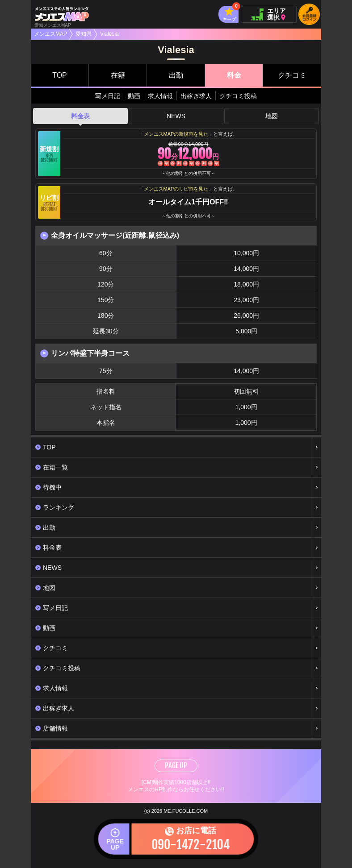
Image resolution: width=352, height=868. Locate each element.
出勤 (176, 75)
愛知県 (84, 34)
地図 (272, 116)
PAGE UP (176, 765)
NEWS (176, 116)
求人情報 (160, 96)
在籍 (118, 75)
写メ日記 (108, 96)
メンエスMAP (50, 34)
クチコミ (292, 75)
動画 (134, 96)
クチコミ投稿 (238, 96)
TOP (60, 75)
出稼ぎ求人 (196, 96)
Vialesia (109, 34)
